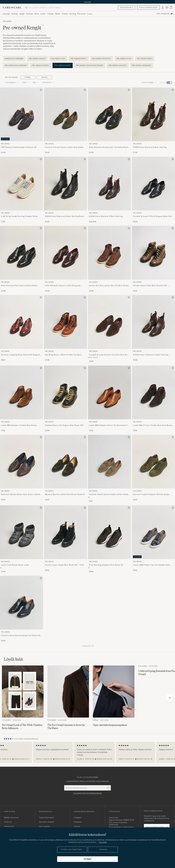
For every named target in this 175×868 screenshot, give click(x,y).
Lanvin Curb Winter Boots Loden (15, 565)
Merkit (58, 14)
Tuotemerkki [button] (12, 83)
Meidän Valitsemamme (14, 59)
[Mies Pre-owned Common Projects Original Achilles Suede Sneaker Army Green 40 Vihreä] (153, 462)
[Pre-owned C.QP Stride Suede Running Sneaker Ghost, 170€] (22, 190)
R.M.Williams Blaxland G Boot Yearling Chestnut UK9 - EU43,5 (106, 216)
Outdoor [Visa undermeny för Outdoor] (65, 14)
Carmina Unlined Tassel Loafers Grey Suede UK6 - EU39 (64, 147)
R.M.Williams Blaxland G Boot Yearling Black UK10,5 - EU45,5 (64, 216)
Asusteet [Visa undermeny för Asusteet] (29, 14)
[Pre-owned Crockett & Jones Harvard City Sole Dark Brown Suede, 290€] (109, 329)
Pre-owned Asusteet (118, 65)
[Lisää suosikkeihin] (40, 90)
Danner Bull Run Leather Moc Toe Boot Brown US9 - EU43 (109, 286)
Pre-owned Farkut (79, 59)
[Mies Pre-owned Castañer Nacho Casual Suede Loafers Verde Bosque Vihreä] (109, 462)
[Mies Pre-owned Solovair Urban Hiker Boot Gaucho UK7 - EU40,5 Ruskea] (153, 253)
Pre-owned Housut (37, 59)
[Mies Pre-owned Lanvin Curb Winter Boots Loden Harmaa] (22, 532)
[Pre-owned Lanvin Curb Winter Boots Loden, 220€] (22, 539)
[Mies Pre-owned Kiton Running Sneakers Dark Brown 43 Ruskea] (109, 532)
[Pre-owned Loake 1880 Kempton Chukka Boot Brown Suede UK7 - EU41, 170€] (22, 399)
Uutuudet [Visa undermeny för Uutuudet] (6, 14)
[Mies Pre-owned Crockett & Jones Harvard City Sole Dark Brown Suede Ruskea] (109, 322)
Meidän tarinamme (11, 818)
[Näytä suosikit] (167, 7)
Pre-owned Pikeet (145, 59)
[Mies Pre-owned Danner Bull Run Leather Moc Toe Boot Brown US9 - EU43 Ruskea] (109, 253)
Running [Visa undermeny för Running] (73, 14)
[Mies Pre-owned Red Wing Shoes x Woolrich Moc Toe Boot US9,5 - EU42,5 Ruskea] (66, 322)
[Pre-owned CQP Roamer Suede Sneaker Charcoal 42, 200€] (22, 121)
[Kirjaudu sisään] (163, 8)
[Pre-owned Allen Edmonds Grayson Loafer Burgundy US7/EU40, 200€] (66, 259)
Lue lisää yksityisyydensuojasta (87, 793)
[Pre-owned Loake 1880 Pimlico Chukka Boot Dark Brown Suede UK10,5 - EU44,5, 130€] (153, 399)
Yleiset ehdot (9, 826)
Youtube (77, 826)
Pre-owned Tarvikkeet (142, 65)
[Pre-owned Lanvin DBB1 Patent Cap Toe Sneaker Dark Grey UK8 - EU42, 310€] (153, 539)
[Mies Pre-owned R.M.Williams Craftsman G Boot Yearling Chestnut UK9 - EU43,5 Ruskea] (153, 322)
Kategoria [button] (48, 83)
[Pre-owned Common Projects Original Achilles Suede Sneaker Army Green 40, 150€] (153, 469)
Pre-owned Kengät (63, 65)
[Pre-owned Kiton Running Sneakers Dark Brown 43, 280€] (109, 539)
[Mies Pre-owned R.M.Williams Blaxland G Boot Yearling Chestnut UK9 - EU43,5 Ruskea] (109, 184)
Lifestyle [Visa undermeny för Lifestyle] (50, 14)
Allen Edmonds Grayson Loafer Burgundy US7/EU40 (63, 286)
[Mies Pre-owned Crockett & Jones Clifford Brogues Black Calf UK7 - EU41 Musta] (153, 184)
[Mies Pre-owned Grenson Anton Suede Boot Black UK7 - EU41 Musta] (66, 532)
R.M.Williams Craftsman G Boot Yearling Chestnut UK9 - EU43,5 (150, 355)
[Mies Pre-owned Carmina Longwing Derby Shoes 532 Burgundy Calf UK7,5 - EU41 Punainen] (22, 322)
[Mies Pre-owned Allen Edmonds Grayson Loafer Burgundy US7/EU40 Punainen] (66, 253)
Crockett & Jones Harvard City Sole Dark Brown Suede (109, 355)
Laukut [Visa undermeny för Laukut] (43, 14)
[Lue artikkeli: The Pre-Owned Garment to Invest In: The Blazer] (68, 698)
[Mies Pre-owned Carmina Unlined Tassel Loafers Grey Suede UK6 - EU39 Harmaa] (66, 114)
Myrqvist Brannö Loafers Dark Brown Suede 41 (65, 494)
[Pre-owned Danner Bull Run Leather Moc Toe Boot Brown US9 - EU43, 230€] (109, 259)
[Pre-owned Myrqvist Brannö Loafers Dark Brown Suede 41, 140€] (66, 469)
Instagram (78, 818)
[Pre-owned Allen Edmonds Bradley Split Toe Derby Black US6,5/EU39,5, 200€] (109, 121)
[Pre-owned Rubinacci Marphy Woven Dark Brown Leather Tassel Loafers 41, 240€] (22, 469)
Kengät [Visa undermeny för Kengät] (22, 14)
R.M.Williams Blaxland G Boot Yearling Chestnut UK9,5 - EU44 (150, 147)
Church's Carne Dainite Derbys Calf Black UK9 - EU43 (21, 636)
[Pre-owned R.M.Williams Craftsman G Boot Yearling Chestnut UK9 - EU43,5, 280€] (153, 329)
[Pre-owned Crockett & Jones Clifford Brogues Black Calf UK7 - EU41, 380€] (153, 190)
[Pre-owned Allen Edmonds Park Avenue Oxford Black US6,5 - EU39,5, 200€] (22, 259)
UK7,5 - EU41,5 (93, 358)
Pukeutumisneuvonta (148, 7)
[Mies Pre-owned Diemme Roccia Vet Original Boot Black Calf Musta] (66, 392)
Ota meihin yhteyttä (46, 822)
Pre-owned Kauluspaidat (16, 65)
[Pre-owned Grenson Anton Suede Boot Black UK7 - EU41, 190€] (66, 539)
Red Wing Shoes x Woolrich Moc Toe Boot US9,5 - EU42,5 (63, 355)
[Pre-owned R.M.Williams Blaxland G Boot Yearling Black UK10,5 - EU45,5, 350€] (66, 190)
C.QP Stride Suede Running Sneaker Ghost (19, 216)
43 (1, 568)
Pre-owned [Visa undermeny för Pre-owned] (81, 14)
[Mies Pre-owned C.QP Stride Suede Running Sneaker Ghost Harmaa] (22, 184)
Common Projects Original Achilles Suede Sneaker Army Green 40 (151, 494)
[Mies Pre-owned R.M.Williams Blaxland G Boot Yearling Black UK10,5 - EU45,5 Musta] (66, 184)
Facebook (78, 822)
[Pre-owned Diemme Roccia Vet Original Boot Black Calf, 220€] (66, 399)
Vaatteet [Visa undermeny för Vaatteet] (15, 14)
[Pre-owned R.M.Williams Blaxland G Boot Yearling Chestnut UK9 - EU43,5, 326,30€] (109, 190)
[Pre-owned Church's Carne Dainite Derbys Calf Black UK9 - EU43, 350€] (22, 609)
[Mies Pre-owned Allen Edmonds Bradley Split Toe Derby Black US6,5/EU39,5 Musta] (109, 114)
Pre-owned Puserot (41, 65)
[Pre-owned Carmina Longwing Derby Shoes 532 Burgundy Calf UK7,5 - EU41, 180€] (22, 329)
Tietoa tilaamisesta (46, 818)
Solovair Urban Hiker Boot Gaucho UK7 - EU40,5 (151, 286)
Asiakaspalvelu (126, 7)
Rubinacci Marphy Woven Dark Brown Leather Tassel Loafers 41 (21, 494)
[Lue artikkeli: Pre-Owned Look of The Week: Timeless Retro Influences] (23, 698)
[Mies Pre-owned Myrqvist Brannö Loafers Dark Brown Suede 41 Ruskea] (66, 462)
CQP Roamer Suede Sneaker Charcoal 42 (19, 147)
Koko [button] (25, 83)
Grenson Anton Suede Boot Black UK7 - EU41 (64, 565)
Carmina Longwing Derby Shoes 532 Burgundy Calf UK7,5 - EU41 (21, 355)
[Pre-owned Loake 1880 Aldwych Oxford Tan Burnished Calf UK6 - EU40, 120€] (109, 399)
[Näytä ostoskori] (171, 7)
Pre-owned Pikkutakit (102, 59)
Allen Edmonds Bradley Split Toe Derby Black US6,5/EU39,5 (109, 147)
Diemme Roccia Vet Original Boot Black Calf (64, 425)
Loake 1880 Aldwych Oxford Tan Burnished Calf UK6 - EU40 (109, 425)
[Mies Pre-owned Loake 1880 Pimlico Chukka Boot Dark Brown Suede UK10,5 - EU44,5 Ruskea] (153, 392)
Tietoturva (8, 822)
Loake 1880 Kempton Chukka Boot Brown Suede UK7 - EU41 (19, 425)
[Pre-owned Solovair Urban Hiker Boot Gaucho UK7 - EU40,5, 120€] (153, 259)
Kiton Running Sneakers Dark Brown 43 (106, 565)
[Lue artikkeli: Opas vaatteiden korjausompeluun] (114, 698)
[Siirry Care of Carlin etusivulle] (12, 8)
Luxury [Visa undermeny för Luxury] (90, 14)
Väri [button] (36, 83)
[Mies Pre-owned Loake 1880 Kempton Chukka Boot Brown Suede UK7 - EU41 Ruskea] (22, 392)
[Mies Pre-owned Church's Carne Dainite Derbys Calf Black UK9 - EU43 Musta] (22, 603)
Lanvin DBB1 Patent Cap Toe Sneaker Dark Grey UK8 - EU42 (151, 565)
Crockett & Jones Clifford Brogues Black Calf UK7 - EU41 (152, 216)
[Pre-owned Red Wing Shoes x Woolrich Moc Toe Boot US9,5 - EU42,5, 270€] (66, 329)
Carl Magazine (163, 14)
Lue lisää (103, 842)
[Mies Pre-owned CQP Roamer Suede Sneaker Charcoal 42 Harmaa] (22, 114)
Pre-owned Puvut (124, 59)
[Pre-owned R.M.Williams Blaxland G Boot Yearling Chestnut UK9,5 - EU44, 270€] (153, 121)
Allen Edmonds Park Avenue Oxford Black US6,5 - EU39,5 (19, 286)
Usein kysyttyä (44, 826)
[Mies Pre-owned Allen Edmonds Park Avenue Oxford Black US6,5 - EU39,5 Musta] (22, 253)
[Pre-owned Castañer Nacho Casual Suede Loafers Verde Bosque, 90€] (109, 469)
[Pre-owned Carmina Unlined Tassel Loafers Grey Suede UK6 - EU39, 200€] (66, 121)
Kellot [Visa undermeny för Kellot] (37, 14)
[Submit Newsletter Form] (108, 788)
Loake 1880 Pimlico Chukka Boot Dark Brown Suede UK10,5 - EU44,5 (153, 425)
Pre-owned (7, 21)
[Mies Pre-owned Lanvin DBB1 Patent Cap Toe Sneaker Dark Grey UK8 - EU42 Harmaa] (153, 532)
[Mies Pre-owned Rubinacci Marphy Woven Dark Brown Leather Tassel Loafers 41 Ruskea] (22, 462)
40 (89, 497)
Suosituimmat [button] (149, 83)
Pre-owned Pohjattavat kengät (90, 65)
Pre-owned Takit (58, 59)
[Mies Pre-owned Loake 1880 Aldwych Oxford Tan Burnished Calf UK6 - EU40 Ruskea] (109, 392)
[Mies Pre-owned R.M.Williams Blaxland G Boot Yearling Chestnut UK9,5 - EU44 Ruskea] (153, 114)
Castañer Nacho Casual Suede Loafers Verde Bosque (108, 494)
